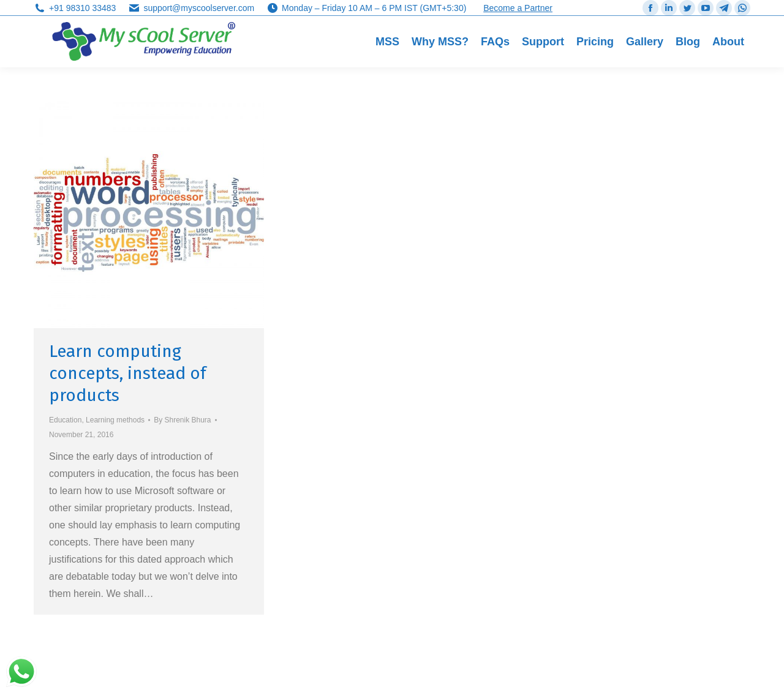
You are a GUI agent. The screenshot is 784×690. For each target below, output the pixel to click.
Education (65, 420)
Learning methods (115, 420)
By (182, 420)
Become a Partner (518, 8)
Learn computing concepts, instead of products (128, 373)
